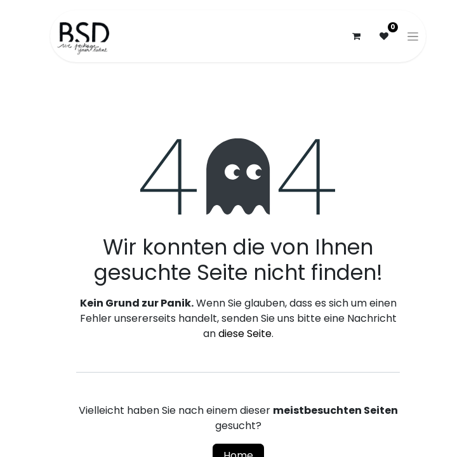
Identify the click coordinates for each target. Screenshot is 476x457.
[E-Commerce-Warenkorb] (356, 36)
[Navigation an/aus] (413, 36)
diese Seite (245, 334)
